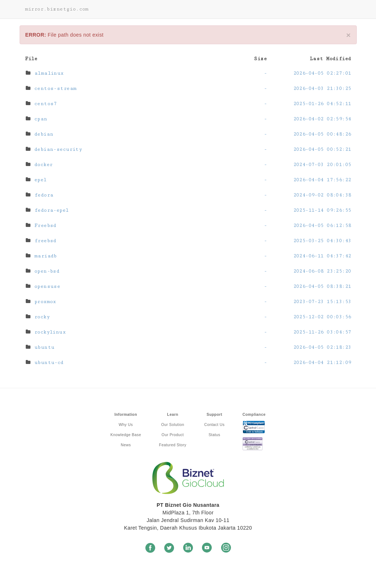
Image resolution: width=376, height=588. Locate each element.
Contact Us (214, 425)
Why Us (126, 425)
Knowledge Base (126, 435)
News (126, 445)
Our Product (173, 435)
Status (214, 435)
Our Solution (173, 425)
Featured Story (173, 445)
